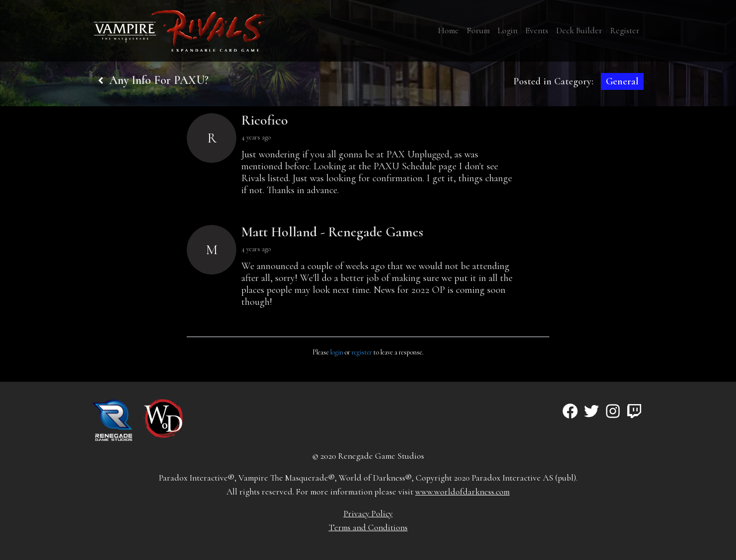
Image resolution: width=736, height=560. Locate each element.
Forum (478, 31)
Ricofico (265, 120)
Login (508, 31)
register (362, 352)
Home (448, 31)
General (622, 81)
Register (625, 31)
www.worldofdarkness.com (462, 492)
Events (537, 31)
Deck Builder (579, 31)
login (337, 352)
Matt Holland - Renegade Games (332, 232)
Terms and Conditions (368, 527)
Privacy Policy (368, 514)
